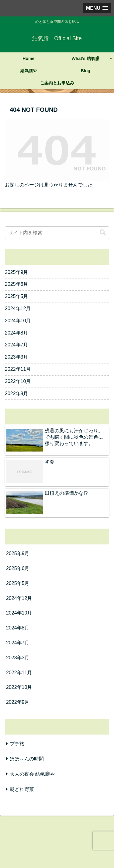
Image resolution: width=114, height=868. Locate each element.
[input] (57, 233)
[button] (103, 233)
